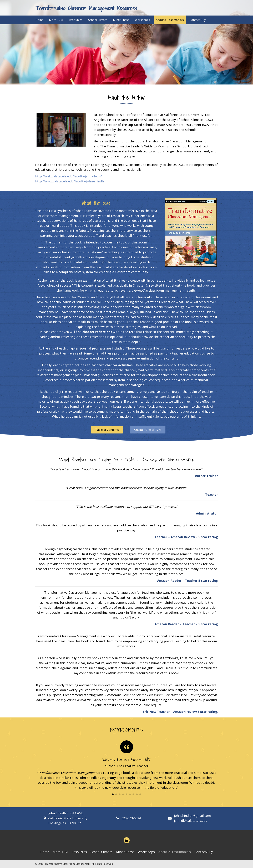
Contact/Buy (204, 852)
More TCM (60, 852)
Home (45, 852)
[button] (107, 430)
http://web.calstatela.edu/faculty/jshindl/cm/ (69, 176)
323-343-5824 (131, 818)
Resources (79, 852)
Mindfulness (125, 852)
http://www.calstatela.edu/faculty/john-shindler (70, 181)
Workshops (146, 852)
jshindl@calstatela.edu (191, 821)
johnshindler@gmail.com (192, 816)
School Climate (102, 852)
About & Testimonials (175, 852)
